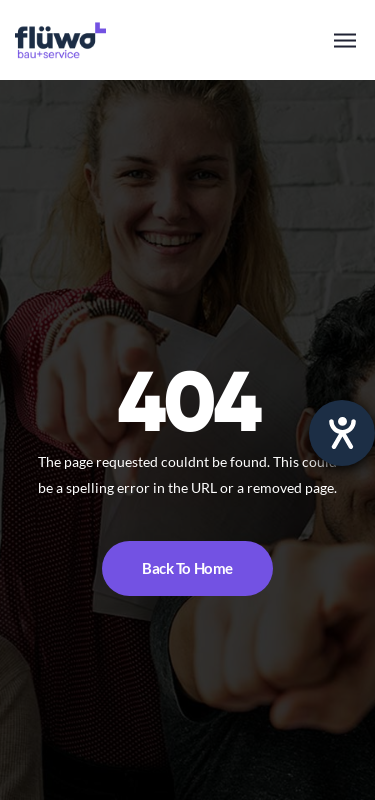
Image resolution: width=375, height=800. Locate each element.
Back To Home (187, 568)
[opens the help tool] (342, 433)
